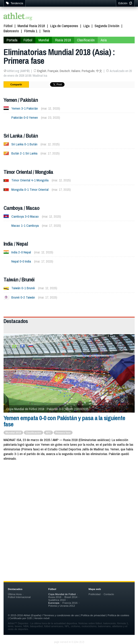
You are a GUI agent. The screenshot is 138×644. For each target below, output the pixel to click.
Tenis (46, 31)
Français (53, 71)
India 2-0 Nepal (21, 252)
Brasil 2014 (71, 597)
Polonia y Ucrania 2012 (62, 606)
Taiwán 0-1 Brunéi (23, 288)
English (42, 71)
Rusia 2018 (63, 40)
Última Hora (15, 594)
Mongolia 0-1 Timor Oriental (30, 190)
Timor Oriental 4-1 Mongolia (30, 180)
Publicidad (95, 594)
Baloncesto (11, 31)
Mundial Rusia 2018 (31, 26)
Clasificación (86, 40)
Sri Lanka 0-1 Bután (24, 144)
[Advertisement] (69, 500)
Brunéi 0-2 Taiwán (23, 297)
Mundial (44, 40)
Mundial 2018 (13, 433)
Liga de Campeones (64, 26)
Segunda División (107, 26)
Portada (12, 40)
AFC (48, 433)
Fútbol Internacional (19, 597)
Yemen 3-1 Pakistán (25, 108)
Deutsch (65, 71)
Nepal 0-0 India (21, 261)
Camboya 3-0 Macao (25, 216)
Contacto (109, 594)
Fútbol (8, 26)
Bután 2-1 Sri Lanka (24, 153)
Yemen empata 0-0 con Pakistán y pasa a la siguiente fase (64, 421)
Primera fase (63, 433)
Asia (104, 40)
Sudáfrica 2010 (57, 600)
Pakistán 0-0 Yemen (25, 117)
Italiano (76, 71)
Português (88, 71)
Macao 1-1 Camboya (25, 226)
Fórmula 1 (31, 31)
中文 (99, 71)
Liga (86, 26)
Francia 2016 (70, 603)
